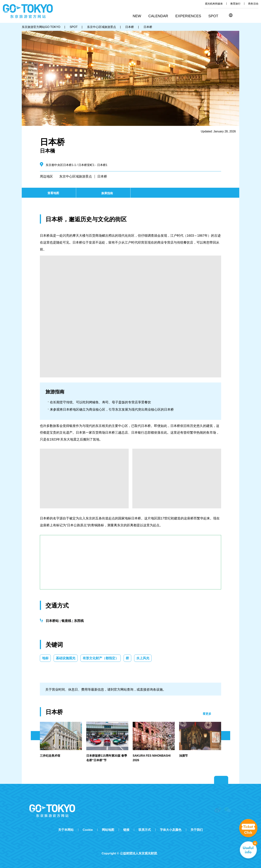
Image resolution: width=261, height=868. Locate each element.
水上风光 (143, 658)
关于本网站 (66, 830)
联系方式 (145, 830)
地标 (45, 658)
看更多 (207, 714)
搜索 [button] (239, 15)
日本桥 (102, 176)
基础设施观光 (66, 658)
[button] (160, 16)
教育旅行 (235, 4)
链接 (126, 830)
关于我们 (197, 830)
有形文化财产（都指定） (101, 658)
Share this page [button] (247, 15)
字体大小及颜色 (171, 830)
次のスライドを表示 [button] (226, 736)
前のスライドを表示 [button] (35, 736)
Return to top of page (221, 780)
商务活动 (253, 4)
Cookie (88, 830)
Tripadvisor (130, 847)
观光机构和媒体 (214, 4)
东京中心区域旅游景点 (76, 176)
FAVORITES (255, 15)
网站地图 (108, 830)
